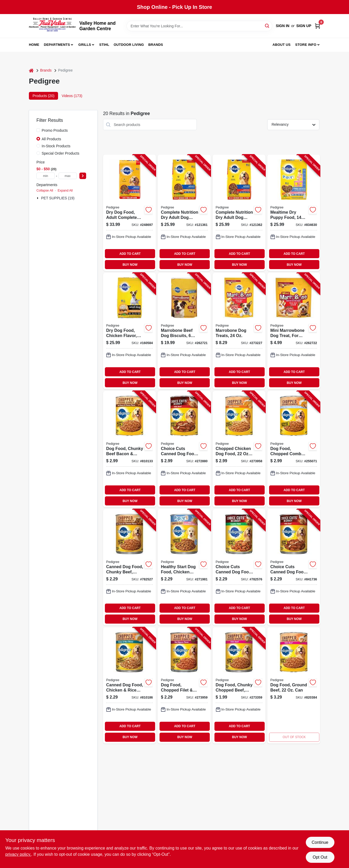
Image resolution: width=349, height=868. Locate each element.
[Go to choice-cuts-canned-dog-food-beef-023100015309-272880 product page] (184, 449)
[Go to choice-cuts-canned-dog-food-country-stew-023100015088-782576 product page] (239, 567)
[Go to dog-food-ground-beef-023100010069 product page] (294, 685)
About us (282, 45)
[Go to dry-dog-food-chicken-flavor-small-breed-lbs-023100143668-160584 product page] (129, 331)
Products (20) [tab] (43, 96)
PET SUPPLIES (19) (58, 198)
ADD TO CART (130, 254)
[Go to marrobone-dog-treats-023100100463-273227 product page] (239, 331)
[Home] (31, 70)
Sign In (283, 26)
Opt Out (320, 857)
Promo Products (55, 130)
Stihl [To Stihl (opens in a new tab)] (104, 45)
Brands (156, 45)
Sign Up (304, 26)
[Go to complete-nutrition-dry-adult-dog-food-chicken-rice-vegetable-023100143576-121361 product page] (184, 213)
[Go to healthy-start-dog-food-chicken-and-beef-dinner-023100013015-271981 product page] (184, 567)
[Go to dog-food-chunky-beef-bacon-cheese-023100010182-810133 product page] (129, 449)
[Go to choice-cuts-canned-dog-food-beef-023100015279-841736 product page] (294, 567)
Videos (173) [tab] (72, 96)
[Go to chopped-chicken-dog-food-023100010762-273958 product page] (239, 449)
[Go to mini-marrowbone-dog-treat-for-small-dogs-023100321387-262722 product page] (294, 331)
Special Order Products (61, 153)
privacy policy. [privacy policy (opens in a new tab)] (18, 854)
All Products (51, 139)
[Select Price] (83, 176)
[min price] (46, 176)
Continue (320, 842)
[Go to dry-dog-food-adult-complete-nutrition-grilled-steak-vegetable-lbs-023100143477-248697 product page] (129, 213)
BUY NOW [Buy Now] (130, 265)
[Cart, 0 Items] (318, 26)
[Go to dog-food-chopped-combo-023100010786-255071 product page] (294, 449)
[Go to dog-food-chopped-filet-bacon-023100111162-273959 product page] (184, 685)
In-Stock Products (56, 146)
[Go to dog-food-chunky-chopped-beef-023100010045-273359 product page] (239, 685)
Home (34, 45)
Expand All (65, 191)
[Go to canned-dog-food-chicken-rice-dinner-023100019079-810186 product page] (129, 685)
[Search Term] (199, 26)
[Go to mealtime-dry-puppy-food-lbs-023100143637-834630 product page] (294, 213)
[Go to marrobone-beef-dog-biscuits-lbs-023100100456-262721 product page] (184, 331)
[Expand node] (38, 198)
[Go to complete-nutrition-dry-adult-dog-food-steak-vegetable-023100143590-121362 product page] (239, 213)
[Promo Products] (38, 130)
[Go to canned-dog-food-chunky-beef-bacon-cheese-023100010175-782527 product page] (129, 567)
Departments (57, 45)
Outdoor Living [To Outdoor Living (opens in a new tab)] (129, 45)
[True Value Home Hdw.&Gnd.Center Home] (52, 26)
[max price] (68, 176)
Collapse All (45, 191)
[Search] (267, 26)
